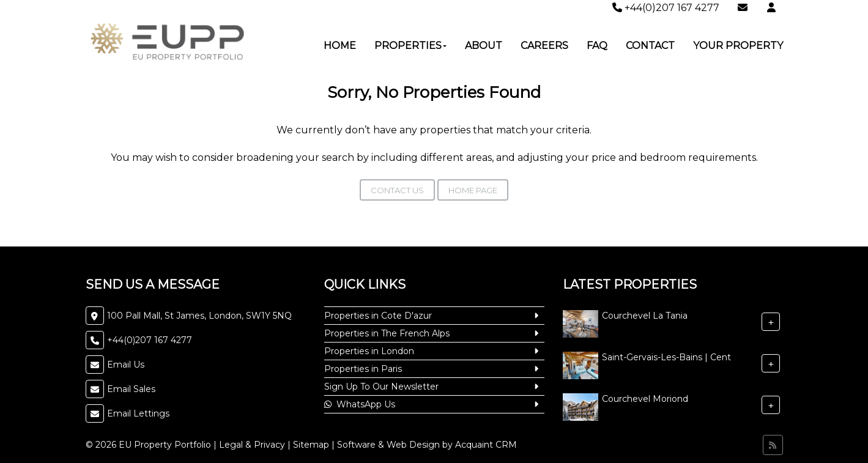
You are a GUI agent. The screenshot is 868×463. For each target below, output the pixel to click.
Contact (650, 46)
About (484, 46)
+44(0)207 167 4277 (666, 8)
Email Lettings (138, 413)
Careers (544, 46)
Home (340, 46)
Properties (410, 46)
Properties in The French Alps (387, 333)
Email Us (126, 365)
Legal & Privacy (252, 445)
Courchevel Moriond (645, 399)
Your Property (738, 46)
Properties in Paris (363, 369)
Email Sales (131, 389)
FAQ (597, 46)
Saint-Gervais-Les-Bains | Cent (666, 357)
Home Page (473, 190)
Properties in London (369, 351)
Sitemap (311, 445)
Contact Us (397, 190)
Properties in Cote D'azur (378, 316)
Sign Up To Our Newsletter (381, 387)
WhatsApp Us (360, 404)
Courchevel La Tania (645, 316)
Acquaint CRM (486, 445)
